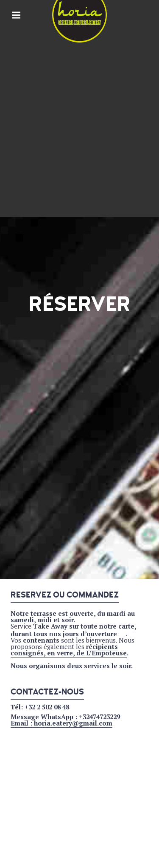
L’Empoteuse (106, 653)
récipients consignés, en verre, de (64, 650)
